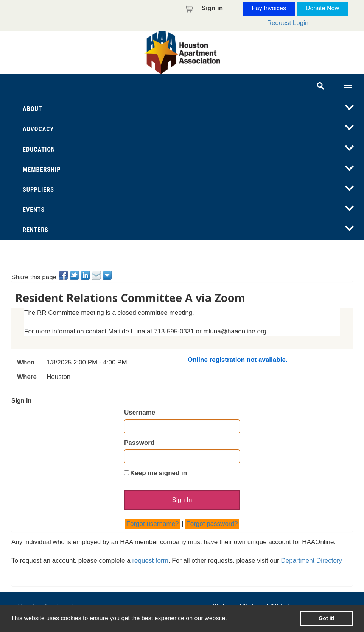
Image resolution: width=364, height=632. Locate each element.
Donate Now (322, 8)
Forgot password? (212, 524)
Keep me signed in (159, 473)
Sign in (212, 8)
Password (139, 443)
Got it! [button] (327, 618)
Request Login (288, 23)
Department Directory (312, 561)
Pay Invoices (269, 8)
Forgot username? (153, 524)
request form (150, 561)
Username (140, 412)
